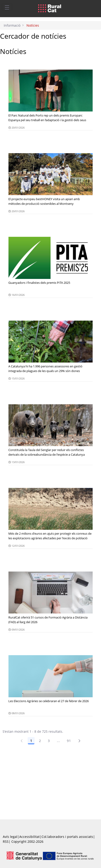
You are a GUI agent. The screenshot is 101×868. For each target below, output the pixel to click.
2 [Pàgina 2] (40, 741)
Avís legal (10, 837)
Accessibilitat (29, 837)
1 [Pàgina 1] (31, 741)
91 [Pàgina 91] (69, 741)
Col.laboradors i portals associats (67, 837)
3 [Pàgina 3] (49, 741)
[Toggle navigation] (7, 7)
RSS (6, 841)
